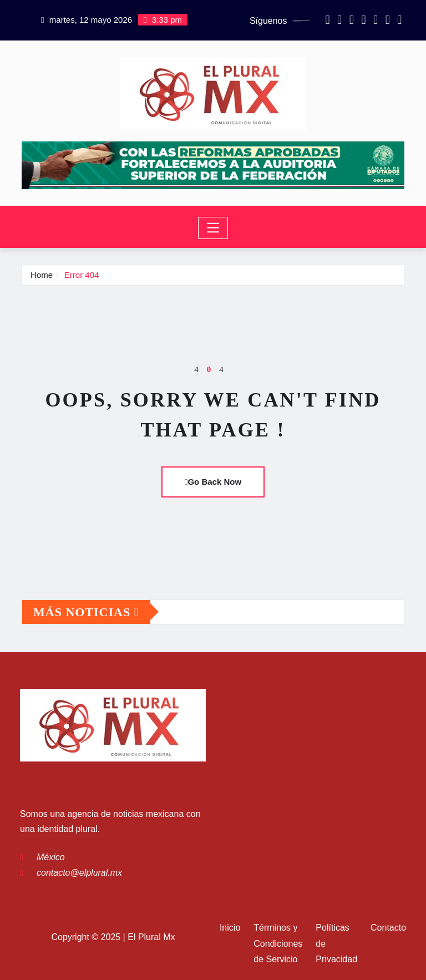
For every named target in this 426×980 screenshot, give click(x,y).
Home (42, 275)
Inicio (230, 928)
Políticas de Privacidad (336, 944)
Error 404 (82, 275)
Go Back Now (213, 482)
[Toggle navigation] (213, 228)
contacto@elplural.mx (79, 873)
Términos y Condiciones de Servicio (278, 944)
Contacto (388, 928)
